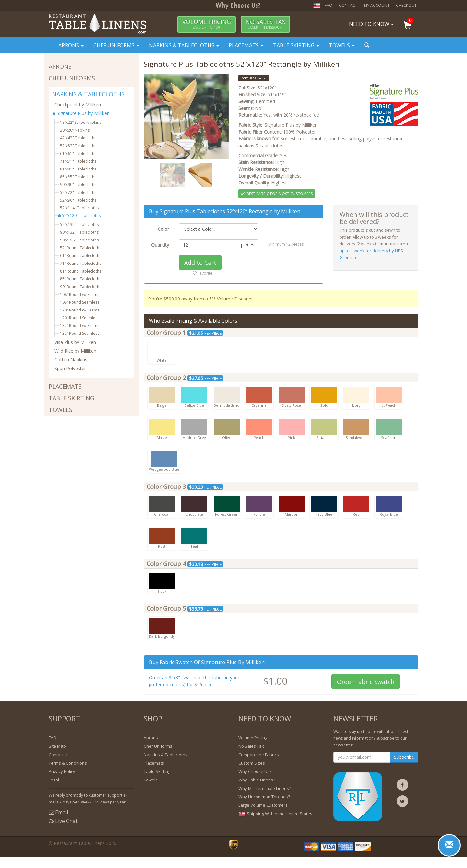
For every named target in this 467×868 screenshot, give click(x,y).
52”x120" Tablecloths (79, 215)
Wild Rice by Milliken (75, 351)
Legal (54, 780)
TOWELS (60, 410)
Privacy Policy (62, 771)
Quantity (160, 245)
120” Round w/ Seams (80, 310)
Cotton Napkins (71, 360)
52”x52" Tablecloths (78, 146)
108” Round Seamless (80, 302)
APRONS (60, 67)
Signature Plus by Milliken (82, 113)
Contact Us (59, 755)
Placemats (246, 45)
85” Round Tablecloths (81, 279)
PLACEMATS (65, 387)
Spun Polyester (70, 368)
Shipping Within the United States (275, 814)
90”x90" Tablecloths (78, 185)
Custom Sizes (252, 763)
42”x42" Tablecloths (78, 138)
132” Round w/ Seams (80, 326)
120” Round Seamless (80, 318)
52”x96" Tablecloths (78, 200)
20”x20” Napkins (75, 130)
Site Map (57, 746)
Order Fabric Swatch (366, 682)
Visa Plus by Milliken (75, 342)
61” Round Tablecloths (81, 256)
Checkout (406, 5)
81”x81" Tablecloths (78, 169)
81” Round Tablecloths (81, 271)
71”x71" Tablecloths (78, 161)
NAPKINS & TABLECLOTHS (88, 94)
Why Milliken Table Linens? (265, 788)
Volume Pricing (253, 738)
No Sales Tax (251, 746)
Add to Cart (200, 263)
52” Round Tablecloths (81, 248)
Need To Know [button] (371, 24)
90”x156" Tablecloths (79, 240)
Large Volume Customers (263, 805)
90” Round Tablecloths (81, 287)
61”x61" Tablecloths (78, 153)
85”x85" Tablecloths (78, 177)
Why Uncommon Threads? (264, 797)
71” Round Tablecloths (81, 263)
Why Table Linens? (257, 780)
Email (58, 812)
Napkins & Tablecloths (184, 45)
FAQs (54, 738)
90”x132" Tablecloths (79, 232)
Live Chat (63, 821)
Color (163, 229)
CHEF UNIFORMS (72, 78)
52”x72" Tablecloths (78, 192)
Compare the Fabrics (259, 755)
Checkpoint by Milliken (78, 105)
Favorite (203, 273)
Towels (342, 45)
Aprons (71, 45)
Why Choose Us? (255, 771)
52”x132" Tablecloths (79, 224)
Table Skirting (296, 45)
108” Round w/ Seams (80, 294)
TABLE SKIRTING (72, 398)
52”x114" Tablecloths (79, 208)
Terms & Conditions (68, 763)
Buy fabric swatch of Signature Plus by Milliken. (207, 662)
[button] (411, 25)
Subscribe (404, 757)
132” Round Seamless (80, 333)
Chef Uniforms (116, 45)
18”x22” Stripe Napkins (81, 122)
